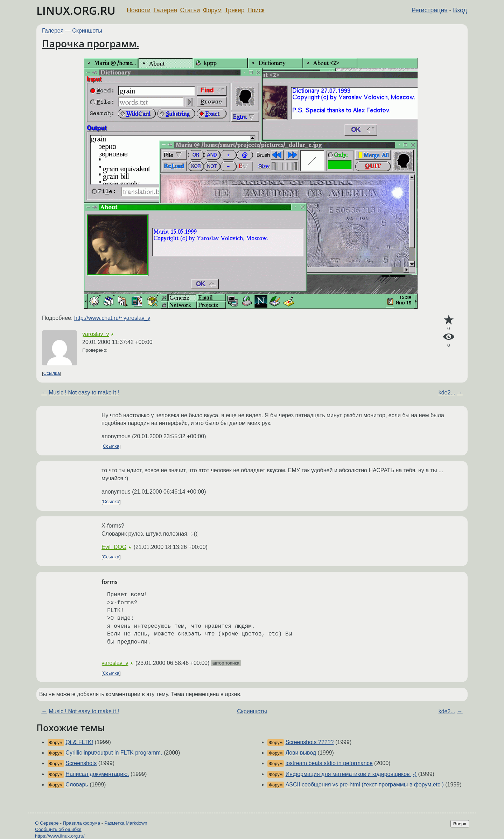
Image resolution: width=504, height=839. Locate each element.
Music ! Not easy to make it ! (84, 393)
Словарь (77, 785)
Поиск (256, 10)
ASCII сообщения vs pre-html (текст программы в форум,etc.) (365, 785)
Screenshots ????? (310, 742)
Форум (212, 10)
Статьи (190, 10)
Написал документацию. (97, 774)
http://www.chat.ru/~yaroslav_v (112, 318)
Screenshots (81, 763)
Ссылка (52, 374)
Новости (139, 10)
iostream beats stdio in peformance (329, 763)
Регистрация (430, 10)
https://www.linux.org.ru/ (60, 836)
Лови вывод (301, 753)
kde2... (447, 393)
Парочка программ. (91, 43)
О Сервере (47, 823)
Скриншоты (87, 31)
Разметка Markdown (126, 823)
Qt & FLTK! (79, 742)
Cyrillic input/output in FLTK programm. (114, 753)
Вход (460, 10)
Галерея (165, 10)
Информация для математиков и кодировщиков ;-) (351, 774)
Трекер (235, 10)
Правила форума (82, 823)
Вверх (460, 824)
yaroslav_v (96, 334)
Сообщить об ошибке (58, 829)
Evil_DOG (114, 547)
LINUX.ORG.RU (76, 10)
